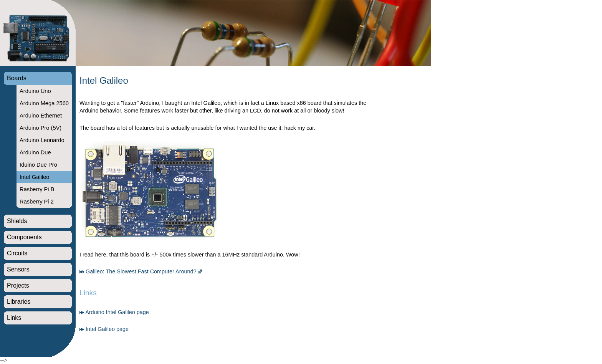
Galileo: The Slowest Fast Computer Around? (141, 271)
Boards (17, 78)
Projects (18, 285)
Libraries (19, 302)
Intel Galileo (34, 177)
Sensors (18, 269)
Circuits (17, 253)
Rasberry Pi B (37, 189)
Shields (17, 221)
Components (24, 237)
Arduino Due (35, 152)
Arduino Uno (35, 91)
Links (14, 318)
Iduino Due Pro (38, 165)
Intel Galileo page (107, 329)
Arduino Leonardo (42, 140)
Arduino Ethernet (41, 116)
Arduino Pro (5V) (41, 128)
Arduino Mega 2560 (44, 103)
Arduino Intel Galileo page (117, 312)
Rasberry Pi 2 (37, 202)
